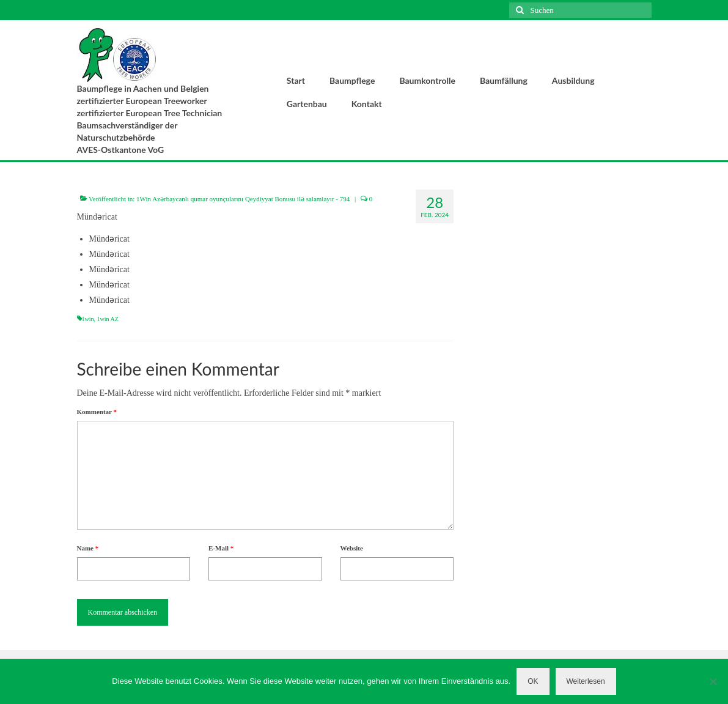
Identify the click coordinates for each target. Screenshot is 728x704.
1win (88, 319)
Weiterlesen (586, 681)
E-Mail (221, 548)
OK (533, 681)
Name (88, 548)
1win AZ (108, 319)
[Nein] (713, 681)
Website (352, 548)
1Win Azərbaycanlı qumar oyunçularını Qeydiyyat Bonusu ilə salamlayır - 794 (243, 199)
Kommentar (97, 412)
